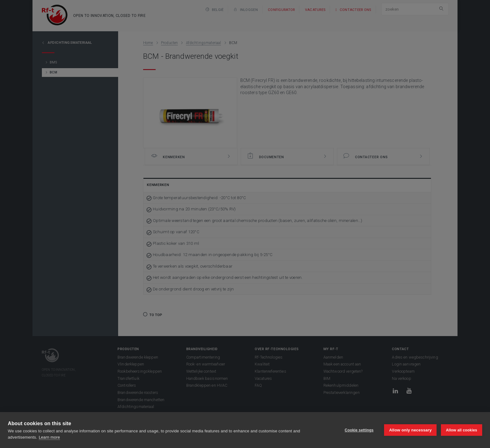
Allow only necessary (410, 430)
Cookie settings (359, 430)
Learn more (49, 437)
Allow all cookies (462, 430)
